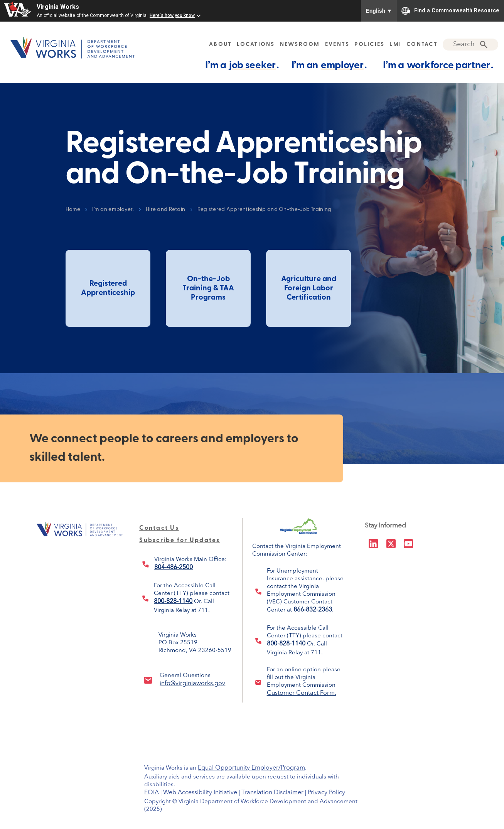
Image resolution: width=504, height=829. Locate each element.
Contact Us (159, 528)
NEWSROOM (300, 45)
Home (73, 210)
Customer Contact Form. (302, 693)
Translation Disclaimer (272, 793)
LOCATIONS (256, 45)
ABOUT (220, 45)
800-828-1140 (173, 602)
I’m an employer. (113, 210)
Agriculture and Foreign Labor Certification (309, 288)
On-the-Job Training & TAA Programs (208, 288)
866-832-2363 (313, 610)
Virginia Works (58, 7)
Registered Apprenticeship (108, 288)
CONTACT (422, 45)
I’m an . (329, 65)
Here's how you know (172, 15)
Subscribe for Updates (180, 541)
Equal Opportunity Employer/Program (251, 768)
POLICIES (369, 45)
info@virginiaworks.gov (192, 684)
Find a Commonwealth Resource (450, 11)
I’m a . (242, 65)
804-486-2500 (174, 568)
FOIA (152, 793)
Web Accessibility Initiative (200, 793)
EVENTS (337, 45)
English (379, 11)
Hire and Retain (165, 210)
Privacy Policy (326, 793)
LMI (395, 45)
